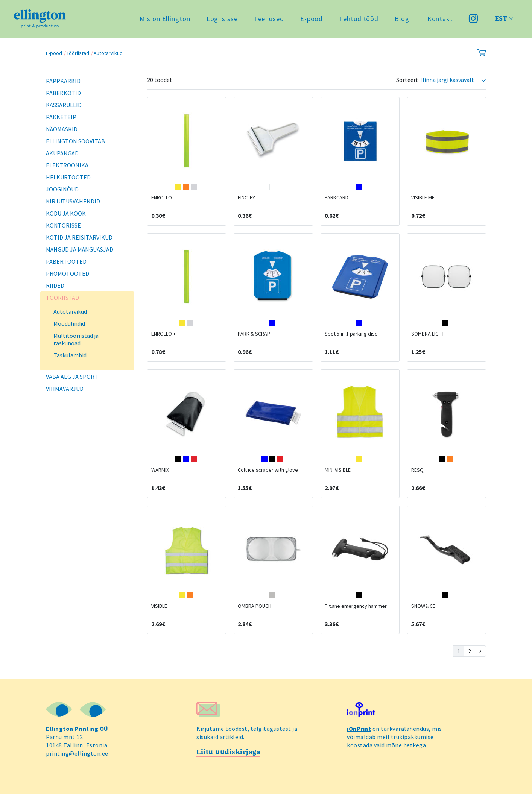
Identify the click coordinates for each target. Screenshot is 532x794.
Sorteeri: (407, 80)
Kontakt (440, 19)
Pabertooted (66, 261)
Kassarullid (64, 105)
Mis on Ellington (165, 19)
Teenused (269, 19)
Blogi (403, 19)
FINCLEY (246, 197)
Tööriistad (78, 53)
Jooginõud (62, 189)
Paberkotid (63, 93)
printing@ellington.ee (77, 753)
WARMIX (160, 470)
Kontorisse (63, 225)
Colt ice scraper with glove (268, 470)
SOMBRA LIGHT (428, 334)
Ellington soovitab (75, 141)
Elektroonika (67, 165)
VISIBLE (159, 606)
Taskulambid (70, 355)
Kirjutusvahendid (73, 201)
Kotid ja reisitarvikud (79, 237)
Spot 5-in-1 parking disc (351, 334)
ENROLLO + (163, 334)
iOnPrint (359, 729)
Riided (55, 285)
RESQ (417, 470)
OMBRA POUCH (255, 606)
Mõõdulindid (69, 323)
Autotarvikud (108, 53)
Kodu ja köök (66, 213)
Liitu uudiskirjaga (228, 752)
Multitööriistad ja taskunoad (76, 339)
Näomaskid (62, 129)
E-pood (312, 19)
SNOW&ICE (423, 606)
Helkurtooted (68, 177)
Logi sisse (222, 19)
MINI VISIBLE (338, 470)
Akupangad (62, 153)
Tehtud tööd (359, 19)
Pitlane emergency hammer (356, 606)
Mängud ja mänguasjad (80, 249)
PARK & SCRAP (254, 334)
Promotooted (68, 273)
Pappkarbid (63, 81)
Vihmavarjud (65, 389)
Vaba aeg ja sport (72, 377)
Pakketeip (61, 117)
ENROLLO (162, 197)
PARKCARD (337, 197)
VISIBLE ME (423, 197)
